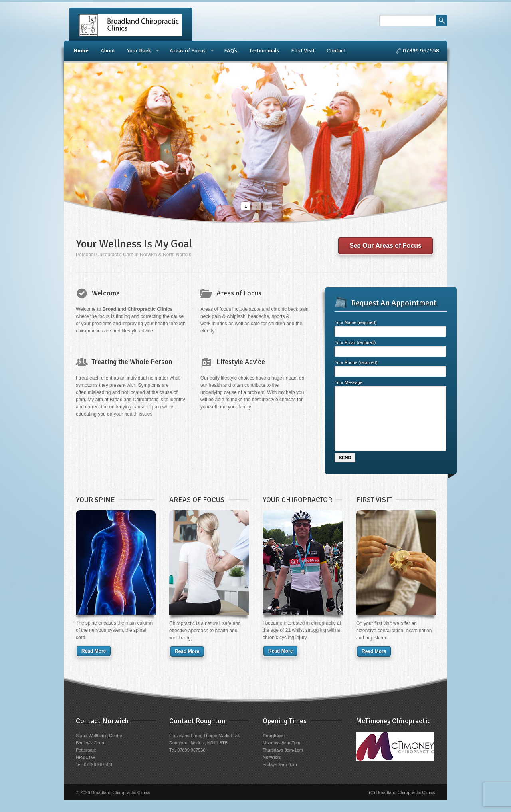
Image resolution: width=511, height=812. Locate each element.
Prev (78, 145)
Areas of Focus (189, 51)
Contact (336, 51)
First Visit (303, 51)
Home (81, 51)
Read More (94, 663)
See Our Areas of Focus (385, 246)
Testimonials (264, 51)
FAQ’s (231, 51)
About (108, 51)
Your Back (140, 51)
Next (433, 145)
